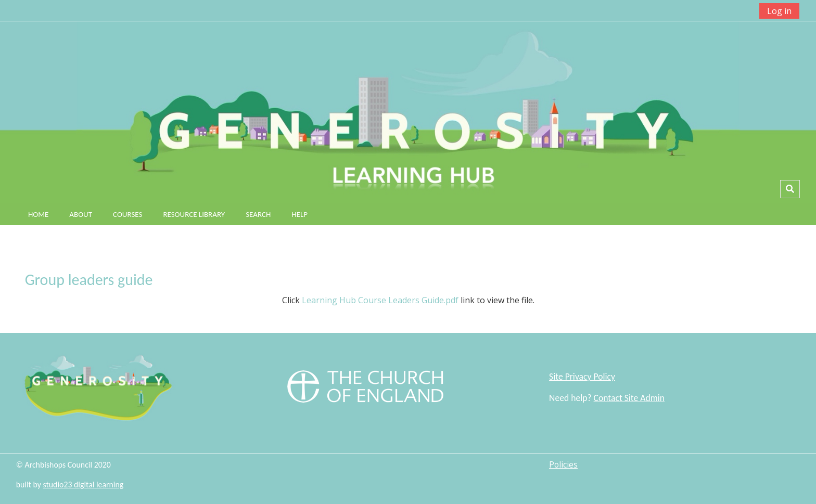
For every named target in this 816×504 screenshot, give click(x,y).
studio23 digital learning (83, 484)
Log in (779, 11)
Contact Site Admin (629, 398)
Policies (563, 464)
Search (258, 214)
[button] (790, 189)
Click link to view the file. (408, 300)
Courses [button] (127, 214)
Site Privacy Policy (582, 377)
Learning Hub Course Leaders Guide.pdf (380, 300)
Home (38, 214)
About (81, 214)
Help (299, 214)
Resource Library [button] (194, 214)
